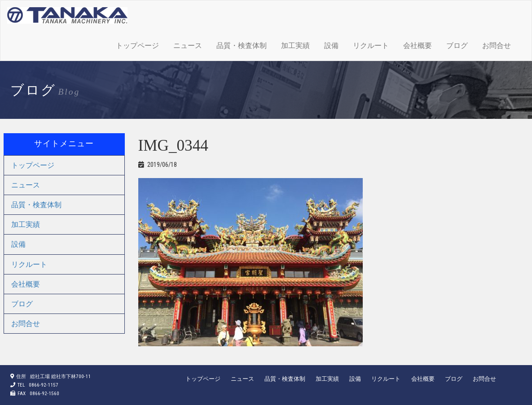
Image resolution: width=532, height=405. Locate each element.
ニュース (188, 46)
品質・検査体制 (242, 46)
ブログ (457, 46)
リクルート (371, 46)
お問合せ (497, 46)
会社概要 (418, 46)
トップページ (137, 46)
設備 (331, 46)
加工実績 (295, 46)
